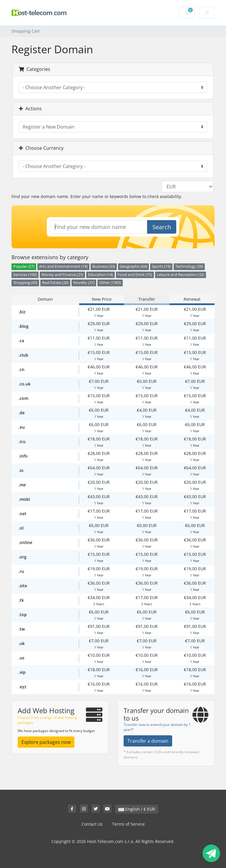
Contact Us (92, 824)
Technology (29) (189, 266)
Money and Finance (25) (62, 275)
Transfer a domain (148, 741)
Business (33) (104, 266)
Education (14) (100, 275)
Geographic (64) (133, 266)
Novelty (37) (84, 283)
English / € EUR (137, 809)
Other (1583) (110, 283)
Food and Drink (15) (135, 275)
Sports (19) (161, 266)
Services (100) (25, 275)
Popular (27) (24, 266)
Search (162, 227)
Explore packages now (46, 742)
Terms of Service (128, 824)
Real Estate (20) (55, 283)
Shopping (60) (25, 283)
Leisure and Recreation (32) (181, 275)
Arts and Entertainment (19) (63, 266)
